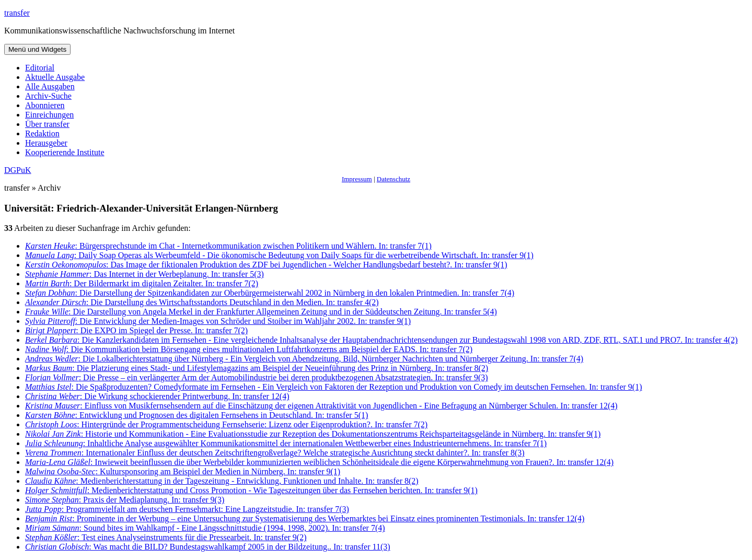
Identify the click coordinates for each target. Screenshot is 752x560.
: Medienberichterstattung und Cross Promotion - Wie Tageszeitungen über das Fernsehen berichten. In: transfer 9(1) (251, 490)
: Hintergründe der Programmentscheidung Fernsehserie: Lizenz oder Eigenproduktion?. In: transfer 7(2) (226, 424)
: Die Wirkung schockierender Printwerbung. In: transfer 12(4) (157, 396)
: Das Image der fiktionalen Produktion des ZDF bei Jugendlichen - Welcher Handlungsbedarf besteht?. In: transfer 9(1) (266, 265)
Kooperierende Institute (65, 152)
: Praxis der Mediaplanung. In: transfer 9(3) (125, 500)
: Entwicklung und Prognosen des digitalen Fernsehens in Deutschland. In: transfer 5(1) (196, 415)
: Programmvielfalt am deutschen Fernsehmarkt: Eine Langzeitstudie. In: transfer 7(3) (187, 509)
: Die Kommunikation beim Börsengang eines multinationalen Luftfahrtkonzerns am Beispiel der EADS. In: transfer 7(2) (249, 349)
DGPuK (18, 170)
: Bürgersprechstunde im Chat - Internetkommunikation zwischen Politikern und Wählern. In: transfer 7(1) (228, 246)
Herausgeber (46, 143)
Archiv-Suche (48, 96)
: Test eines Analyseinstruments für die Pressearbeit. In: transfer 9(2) (166, 537)
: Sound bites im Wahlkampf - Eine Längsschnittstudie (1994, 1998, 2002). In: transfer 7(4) (205, 528)
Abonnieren (45, 105)
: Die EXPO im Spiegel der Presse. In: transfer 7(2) (136, 330)
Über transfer (47, 124)
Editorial (40, 68)
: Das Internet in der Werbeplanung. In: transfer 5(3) (144, 274)
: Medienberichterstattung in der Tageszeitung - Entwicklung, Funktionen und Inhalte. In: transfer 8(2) (222, 481)
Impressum (357, 179)
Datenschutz (394, 179)
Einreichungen (49, 115)
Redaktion (42, 133)
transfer (17, 13)
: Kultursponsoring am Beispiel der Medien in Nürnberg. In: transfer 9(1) (183, 471)
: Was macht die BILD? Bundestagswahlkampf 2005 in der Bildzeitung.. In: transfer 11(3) (208, 547)
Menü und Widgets (37, 49)
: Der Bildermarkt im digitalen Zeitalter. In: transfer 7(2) (142, 283)
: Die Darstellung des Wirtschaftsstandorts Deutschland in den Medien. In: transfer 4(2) (202, 302)
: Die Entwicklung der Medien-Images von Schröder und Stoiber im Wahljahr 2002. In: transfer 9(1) (218, 321)
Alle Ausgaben (50, 86)
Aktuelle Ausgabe (55, 77)
